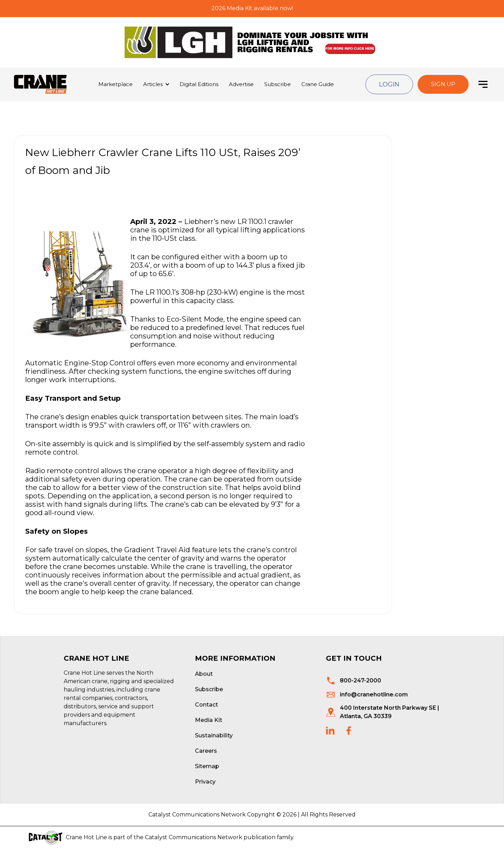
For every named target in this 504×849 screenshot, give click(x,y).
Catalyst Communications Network (194, 837)
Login (389, 84)
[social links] (330, 731)
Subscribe (278, 84)
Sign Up (443, 84)
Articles (153, 84)
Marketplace (115, 84)
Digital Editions (199, 84)
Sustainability (214, 735)
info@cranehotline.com (374, 694)
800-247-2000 (360, 680)
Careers (206, 751)
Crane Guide (318, 84)
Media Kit (209, 720)
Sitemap (207, 766)
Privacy (205, 782)
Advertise (241, 84)
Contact (206, 705)
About (204, 674)
